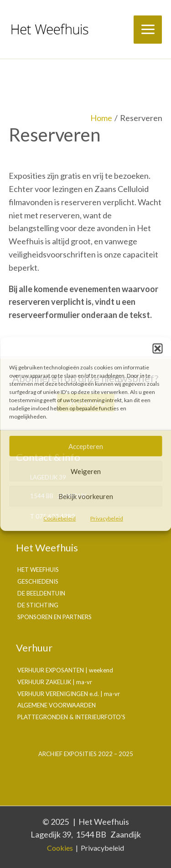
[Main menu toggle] (148, 30)
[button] (157, 348)
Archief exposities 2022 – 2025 (86, 754)
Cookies (60, 848)
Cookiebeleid (60, 518)
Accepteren (86, 446)
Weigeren (86, 471)
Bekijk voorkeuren (86, 496)
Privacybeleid (107, 518)
